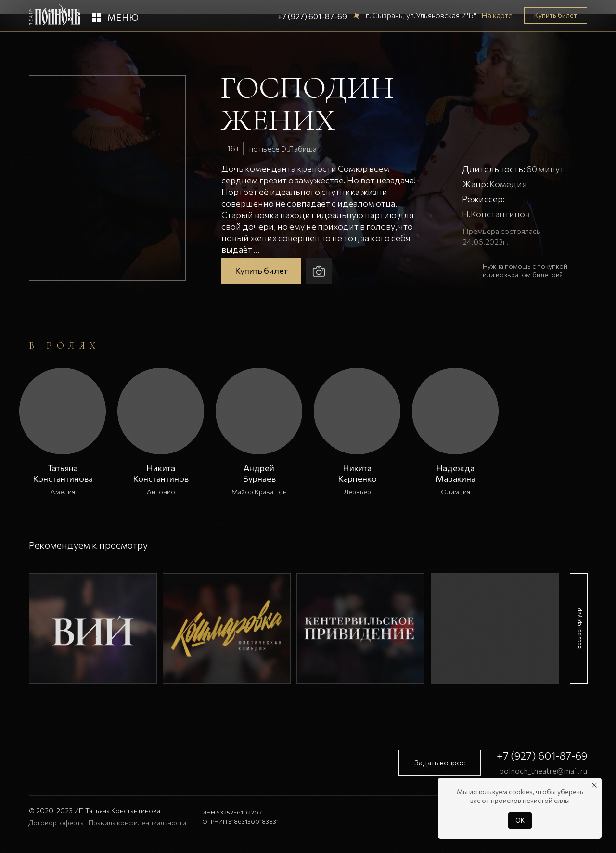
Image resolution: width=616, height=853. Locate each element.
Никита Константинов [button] (161, 473)
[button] (96, 18)
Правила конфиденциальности (137, 822)
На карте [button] (497, 15)
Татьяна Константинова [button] (63, 473)
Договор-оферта (56, 822)
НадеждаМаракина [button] (456, 473)
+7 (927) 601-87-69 (312, 16)
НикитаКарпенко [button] (357, 473)
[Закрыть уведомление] (594, 785)
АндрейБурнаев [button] (259, 473)
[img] (93, 628)
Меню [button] (123, 17)
